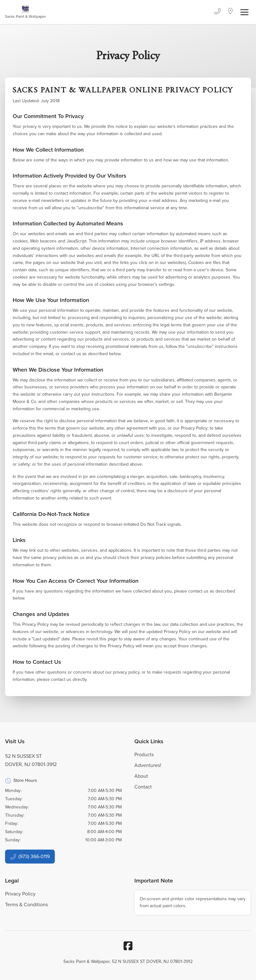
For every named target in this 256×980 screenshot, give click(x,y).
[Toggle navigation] (244, 12)
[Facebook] (128, 946)
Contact (143, 787)
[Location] (230, 12)
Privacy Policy (20, 894)
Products (144, 754)
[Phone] (217, 12)
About (141, 776)
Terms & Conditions (26, 905)
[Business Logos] (26, 12)
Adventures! (148, 765)
